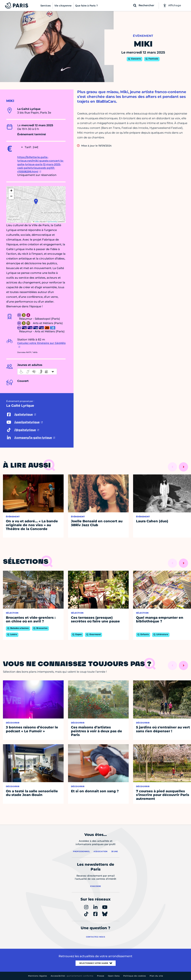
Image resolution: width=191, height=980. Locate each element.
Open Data (114, 976)
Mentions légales (38, 976)
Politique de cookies (135, 976)
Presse (101, 976)
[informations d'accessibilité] (37, 372)
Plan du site (156, 976)
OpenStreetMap (52, 222)
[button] (36, 202)
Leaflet (36, 222)
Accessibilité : (72, 976)
